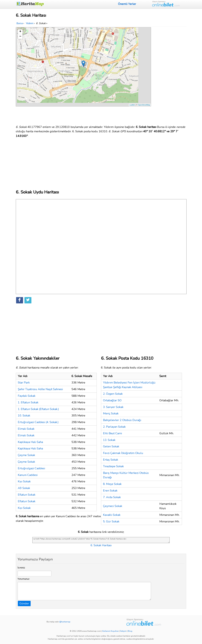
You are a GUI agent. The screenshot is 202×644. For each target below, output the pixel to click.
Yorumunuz (24, 579)
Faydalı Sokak (27, 396)
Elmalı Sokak (26, 429)
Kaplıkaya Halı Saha (30, 442)
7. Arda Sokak (112, 497)
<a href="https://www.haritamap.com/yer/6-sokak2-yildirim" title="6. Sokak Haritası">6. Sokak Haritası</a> (101, 540)
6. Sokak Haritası (101, 545)
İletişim (123, 631)
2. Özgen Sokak (113, 394)
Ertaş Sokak (111, 460)
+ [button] (20, 32)
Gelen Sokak (111, 446)
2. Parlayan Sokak (114, 427)
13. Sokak (109, 440)
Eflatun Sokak (27, 495)
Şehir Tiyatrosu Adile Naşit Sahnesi (40, 389)
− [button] (20, 37)
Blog (130, 631)
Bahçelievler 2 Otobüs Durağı (122, 420)
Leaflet (132, 105)
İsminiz (21, 568)
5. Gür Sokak (111, 521)
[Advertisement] (169, 75)
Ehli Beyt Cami (112, 433)
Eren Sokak (110, 491)
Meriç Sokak (111, 413)
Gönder (24, 603)
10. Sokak (24, 416)
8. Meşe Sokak (112, 484)
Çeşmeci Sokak (113, 506)
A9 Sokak (24, 488)
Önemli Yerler (127, 4)
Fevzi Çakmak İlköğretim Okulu (123, 453)
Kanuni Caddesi (28, 475)
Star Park (24, 383)
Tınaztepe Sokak (113, 466)
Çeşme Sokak (26, 455)
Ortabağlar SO (112, 400)
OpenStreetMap (144, 105)
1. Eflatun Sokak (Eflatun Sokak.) (38, 409)
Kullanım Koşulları (111, 631)
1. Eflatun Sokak (28, 402)
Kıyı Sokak (24, 481)
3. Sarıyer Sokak (113, 407)
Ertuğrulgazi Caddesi (31, 468)
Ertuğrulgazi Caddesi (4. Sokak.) (38, 422)
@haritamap (65, 622)
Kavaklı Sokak (112, 515)
